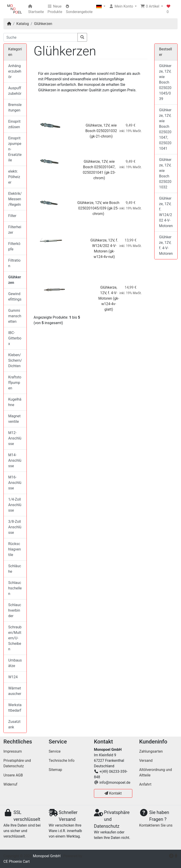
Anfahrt (145, 784)
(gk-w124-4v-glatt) (110, 304)
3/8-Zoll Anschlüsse (15, 527)
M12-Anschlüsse (15, 438)
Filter (12, 216)
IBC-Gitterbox (15, 338)
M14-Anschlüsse (15, 460)
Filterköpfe (14, 246)
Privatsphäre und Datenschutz (17, 763)
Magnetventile (14, 419)
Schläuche (15, 569)
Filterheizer (15, 230)
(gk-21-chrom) (101, 136)
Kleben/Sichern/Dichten (15, 360)
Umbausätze (15, 663)
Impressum (13, 751)
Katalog (23, 24)
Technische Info (62, 761)
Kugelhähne (15, 402)
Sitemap (55, 770)
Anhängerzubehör (15, 71)
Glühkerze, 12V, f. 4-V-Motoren (108, 293)
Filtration (14, 263)
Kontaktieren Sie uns (156, 825)
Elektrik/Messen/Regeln (15, 199)
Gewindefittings (15, 297)
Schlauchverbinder (15, 610)
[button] (101, 6)
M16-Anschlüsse (15, 483)
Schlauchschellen (15, 588)
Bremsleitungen (15, 107)
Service (55, 751)
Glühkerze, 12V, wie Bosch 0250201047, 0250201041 (99, 167)
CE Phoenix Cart (17, 861)
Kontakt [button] (113, 793)
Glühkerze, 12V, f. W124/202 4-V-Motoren (104, 246)
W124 (13, 677)
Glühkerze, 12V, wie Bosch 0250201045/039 (165, 82)
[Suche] (41, 37)
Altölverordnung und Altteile (156, 772)
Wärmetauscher (15, 691)
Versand (146, 761)
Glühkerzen (43, 24)
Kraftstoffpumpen (15, 383)
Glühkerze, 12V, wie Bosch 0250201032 (165, 173)
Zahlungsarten (151, 751)
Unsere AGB (13, 775)
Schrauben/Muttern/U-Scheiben (15, 638)
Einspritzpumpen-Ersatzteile (15, 149)
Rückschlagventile (15, 549)
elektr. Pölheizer (14, 177)
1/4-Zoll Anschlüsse (15, 505)
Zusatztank (14, 724)
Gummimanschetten (15, 316)
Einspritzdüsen (14, 124)
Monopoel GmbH (47, 856)
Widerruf (10, 784)
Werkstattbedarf (15, 708)
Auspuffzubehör (15, 91)
